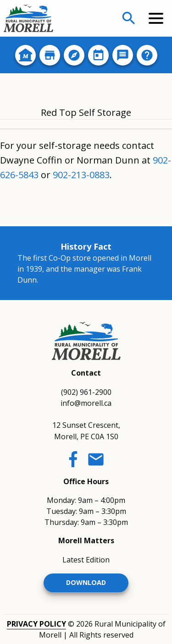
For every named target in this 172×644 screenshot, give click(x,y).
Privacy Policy (36, 624)
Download (86, 582)
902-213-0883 (81, 175)
